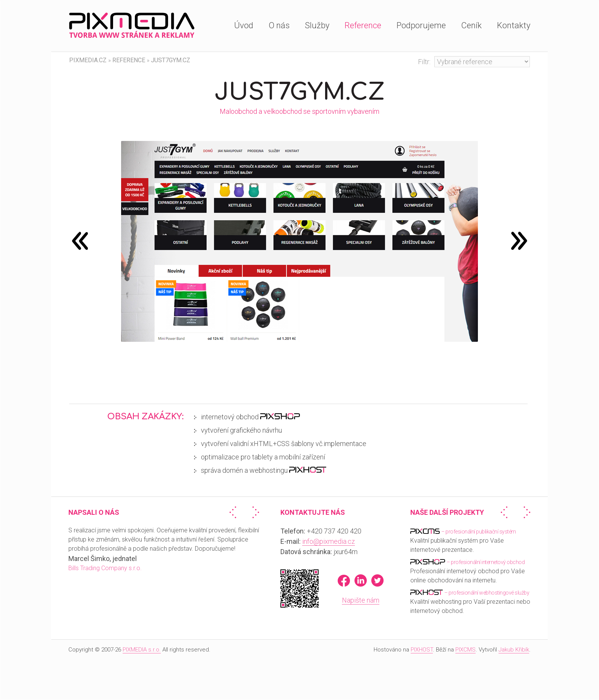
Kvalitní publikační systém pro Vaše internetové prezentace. (463, 540)
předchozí (519, 241)
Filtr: (424, 62)
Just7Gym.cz (171, 60)
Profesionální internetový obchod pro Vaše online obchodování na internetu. (468, 571)
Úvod (244, 25)
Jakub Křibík (514, 650)
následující (80, 241)
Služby (317, 25)
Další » (254, 512)
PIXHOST (422, 650)
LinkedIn (361, 580)
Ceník (471, 25)
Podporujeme (421, 25)
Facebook (344, 580)
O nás (279, 25)
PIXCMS (465, 650)
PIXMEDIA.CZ (88, 60)
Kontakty (514, 25)
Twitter (377, 580)
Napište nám (361, 600)
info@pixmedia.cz (329, 541)
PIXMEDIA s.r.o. (142, 650)
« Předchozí (235, 512)
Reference (363, 25)
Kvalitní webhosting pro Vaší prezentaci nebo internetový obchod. (470, 601)
